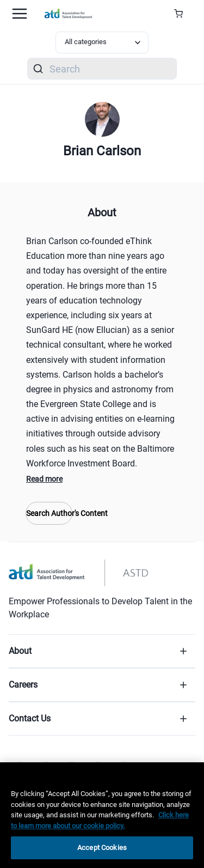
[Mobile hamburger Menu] (20, 14)
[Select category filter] (102, 43)
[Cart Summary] (183, 14)
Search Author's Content (49, 513)
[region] (102, 815)
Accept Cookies (102, 848)
